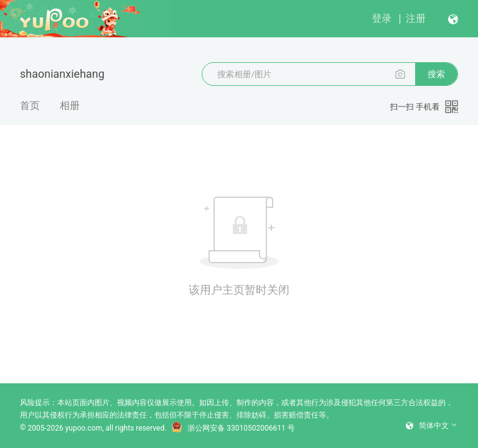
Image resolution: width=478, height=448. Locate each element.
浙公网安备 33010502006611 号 (233, 428)
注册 (416, 18)
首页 (30, 105)
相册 (70, 105)
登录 (382, 18)
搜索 (436, 74)
